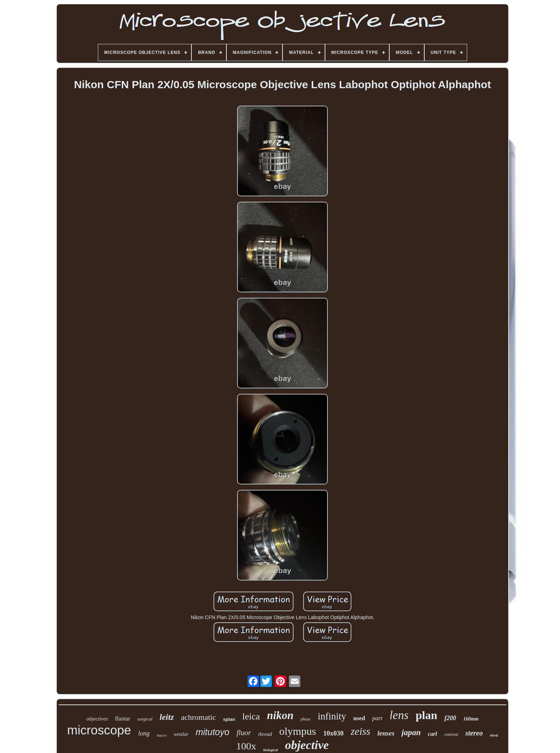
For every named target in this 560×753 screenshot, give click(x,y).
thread (265, 734)
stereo (474, 733)
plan (426, 715)
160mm (471, 719)
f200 (450, 718)
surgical (145, 719)
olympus (298, 731)
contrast (451, 734)
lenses (386, 733)
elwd (494, 735)
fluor (244, 733)
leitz (167, 717)
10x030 (333, 733)
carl (432, 734)
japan (411, 732)
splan (229, 719)
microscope (99, 730)
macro (162, 735)
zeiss (361, 731)
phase (306, 719)
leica (251, 716)
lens (399, 715)
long (144, 733)
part (377, 718)
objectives (97, 719)
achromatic (199, 717)
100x (246, 746)
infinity (332, 716)
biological (271, 750)
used (359, 718)
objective (307, 745)
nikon (280, 715)
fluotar (123, 719)
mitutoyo (212, 732)
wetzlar (181, 734)
